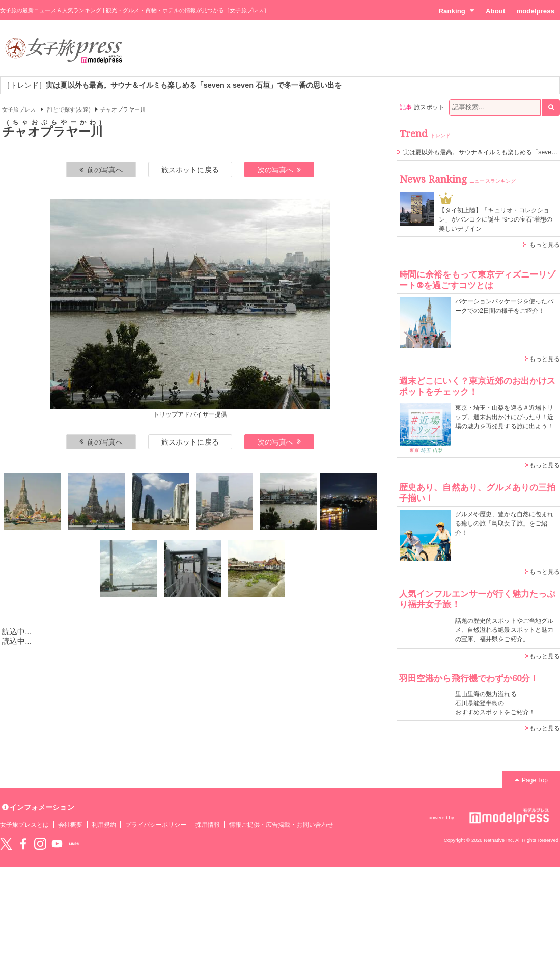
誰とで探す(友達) (69, 109)
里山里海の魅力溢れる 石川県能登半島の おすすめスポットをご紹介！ (495, 703)
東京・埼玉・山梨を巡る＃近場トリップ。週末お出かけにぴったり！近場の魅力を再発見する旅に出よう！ (504, 417)
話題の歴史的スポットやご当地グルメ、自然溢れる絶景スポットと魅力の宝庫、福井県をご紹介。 (504, 630)
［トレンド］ (172, 85)
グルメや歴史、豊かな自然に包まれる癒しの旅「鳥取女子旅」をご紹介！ (504, 523)
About (495, 11)
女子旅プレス (19, 109)
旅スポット (429, 107)
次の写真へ (279, 170)
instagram (40, 844)
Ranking (456, 11)
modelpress (535, 11)
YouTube (57, 844)
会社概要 (70, 825)
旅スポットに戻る (190, 170)
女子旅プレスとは (24, 825)
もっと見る (545, 245)
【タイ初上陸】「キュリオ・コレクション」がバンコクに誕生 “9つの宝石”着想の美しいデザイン (496, 219)
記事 (406, 107)
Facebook (23, 844)
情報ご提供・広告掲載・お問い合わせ (281, 825)
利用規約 (104, 825)
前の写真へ (101, 170)
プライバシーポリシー (156, 825)
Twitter (6, 844)
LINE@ (74, 844)
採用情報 (208, 825)
